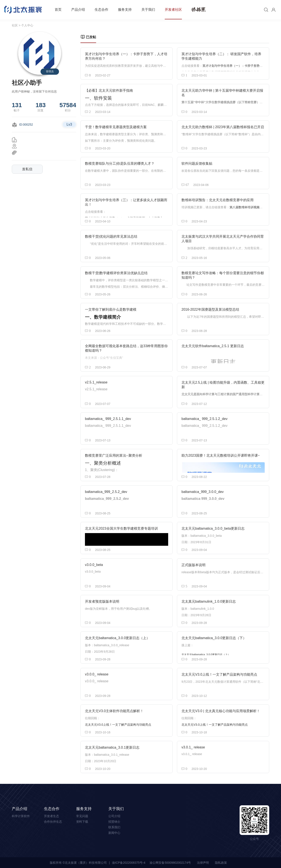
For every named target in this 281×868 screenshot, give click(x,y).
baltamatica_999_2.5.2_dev (106, 492)
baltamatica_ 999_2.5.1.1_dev (108, 419)
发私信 (27, 169)
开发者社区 (173, 10)
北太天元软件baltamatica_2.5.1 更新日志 (213, 346)
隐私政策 (221, 863)
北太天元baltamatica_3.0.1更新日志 (112, 747)
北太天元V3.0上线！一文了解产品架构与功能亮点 (219, 674)
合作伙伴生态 (53, 822)
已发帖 (88, 37)
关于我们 (148, 10)
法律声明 (203, 863)
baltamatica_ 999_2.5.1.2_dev (204, 419)
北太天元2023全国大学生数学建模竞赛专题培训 (121, 528)
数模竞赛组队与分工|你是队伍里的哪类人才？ (120, 163)
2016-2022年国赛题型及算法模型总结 (210, 309)
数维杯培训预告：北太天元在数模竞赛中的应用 (218, 200)
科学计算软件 (21, 816)
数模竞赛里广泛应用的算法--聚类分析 (114, 455)
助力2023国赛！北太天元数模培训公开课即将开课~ (221, 455)
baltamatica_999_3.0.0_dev (203, 492)
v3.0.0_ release (97, 674)
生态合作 (101, 10)
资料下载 (82, 822)
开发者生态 (51, 816)
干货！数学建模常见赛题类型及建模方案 (116, 127)
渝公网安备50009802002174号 (170, 863)
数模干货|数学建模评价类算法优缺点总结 (116, 273)
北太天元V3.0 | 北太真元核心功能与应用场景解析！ (221, 711)
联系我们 (114, 827)
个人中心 (27, 25)
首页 (58, 10)
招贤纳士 (114, 822)
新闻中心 (114, 833)
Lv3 (69, 124)
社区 (15, 25)
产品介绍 (78, 10)
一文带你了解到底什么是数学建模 (111, 309)
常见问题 (82, 816)
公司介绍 (114, 816)
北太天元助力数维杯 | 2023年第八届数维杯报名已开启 (223, 127)
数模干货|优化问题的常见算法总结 (111, 236)
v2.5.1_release (96, 382)
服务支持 (125, 10)
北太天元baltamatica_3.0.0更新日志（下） (214, 638)
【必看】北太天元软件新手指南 (109, 90)
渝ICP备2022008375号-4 (129, 863)
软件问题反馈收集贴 (197, 163)
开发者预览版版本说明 (102, 601)
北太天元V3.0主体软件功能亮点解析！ (114, 711)
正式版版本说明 (193, 565)
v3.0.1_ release (193, 747)
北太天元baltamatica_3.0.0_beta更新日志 (213, 528)
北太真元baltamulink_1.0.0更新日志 (209, 601)
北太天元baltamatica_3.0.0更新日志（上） (117, 638)
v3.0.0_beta (94, 565)
